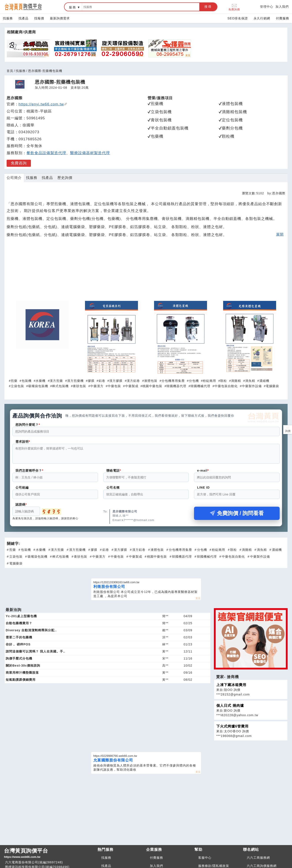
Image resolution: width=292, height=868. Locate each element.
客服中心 (205, 860)
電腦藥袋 (272, 386)
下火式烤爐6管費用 (232, 729)
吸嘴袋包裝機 (38, 386)
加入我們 (282, 7)
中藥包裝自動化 (226, 386)
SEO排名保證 (238, 18)
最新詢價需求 (60, 18)
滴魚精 (250, 381)
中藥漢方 (97, 386)
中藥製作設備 (252, 386)
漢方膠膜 (116, 381)
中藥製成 (132, 386)
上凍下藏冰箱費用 (231, 687)
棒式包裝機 (60, 386)
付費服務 (283, 18)
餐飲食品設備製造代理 (46, 153)
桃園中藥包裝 (152, 386)
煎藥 (14, 381)
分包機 (194, 381)
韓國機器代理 (176, 386)
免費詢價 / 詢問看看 (237, 516)
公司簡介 (14, 178)
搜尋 (208, 7)
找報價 (39, 18)
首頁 (10, 71)
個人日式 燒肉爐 (230, 708)
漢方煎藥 (56, 381)
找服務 (8, 18)
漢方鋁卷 (133, 381)
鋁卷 (102, 381)
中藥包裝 (114, 386)
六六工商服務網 (258, 860)
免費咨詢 (19, 163)
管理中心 (267, 7)
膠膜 (91, 381)
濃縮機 (264, 381)
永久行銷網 (262, 18)
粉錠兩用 (209, 381)
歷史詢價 (65, 178)
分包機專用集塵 (173, 381)
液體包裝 (151, 381)
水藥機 (41, 381)
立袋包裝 (17, 386)
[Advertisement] (146, 272)
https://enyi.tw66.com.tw (43, 104)
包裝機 (27, 381)
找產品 (24, 18)
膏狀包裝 (79, 386)
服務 (73, 7)
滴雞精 (236, 381)
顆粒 (224, 381)
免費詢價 (234, 7)
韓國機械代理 (200, 386)
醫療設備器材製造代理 (90, 153)
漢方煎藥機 (75, 381)
